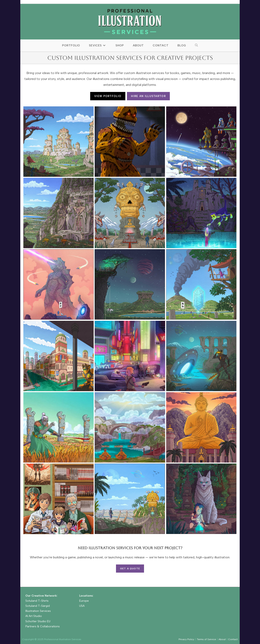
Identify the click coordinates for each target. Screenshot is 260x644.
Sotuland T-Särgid (38, 606)
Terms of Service (206, 639)
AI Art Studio (34, 616)
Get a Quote (130, 569)
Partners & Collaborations (43, 626)
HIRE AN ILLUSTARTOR (148, 96)
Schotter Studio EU (38, 621)
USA (82, 606)
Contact (233, 639)
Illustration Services (38, 611)
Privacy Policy (186, 639)
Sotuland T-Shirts (37, 601)
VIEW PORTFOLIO (108, 96)
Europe (84, 601)
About (222, 639)
